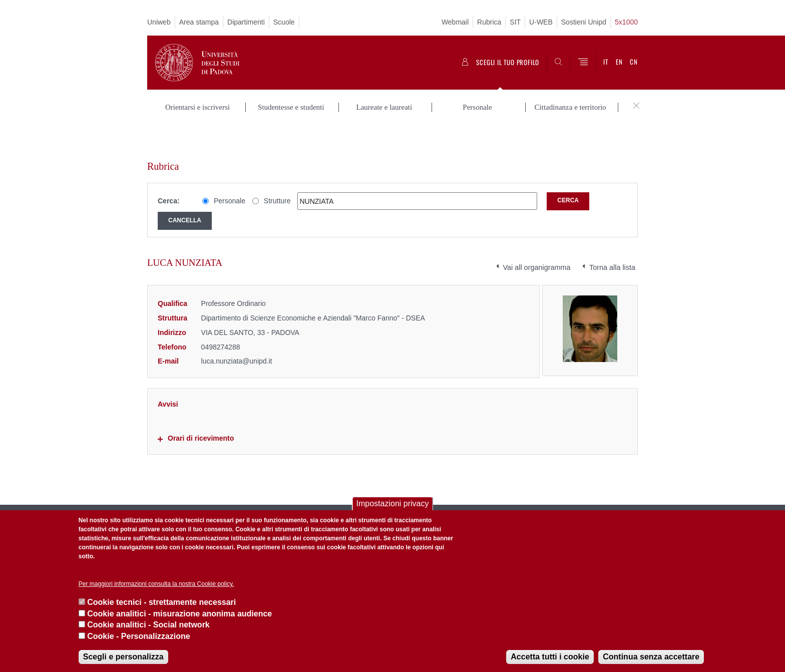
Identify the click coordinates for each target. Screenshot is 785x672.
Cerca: (169, 170)
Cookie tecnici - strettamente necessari (161, 602)
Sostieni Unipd (584, 22)
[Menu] (583, 63)
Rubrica (489, 22)
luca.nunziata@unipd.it (237, 330)
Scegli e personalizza (123, 657)
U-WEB (541, 22)
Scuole (284, 22)
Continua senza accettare (651, 657)
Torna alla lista (612, 237)
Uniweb (159, 22)
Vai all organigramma (537, 237)
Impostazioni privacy (393, 503)
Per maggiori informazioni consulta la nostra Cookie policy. (156, 584)
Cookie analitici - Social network (148, 625)
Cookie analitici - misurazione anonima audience (179, 614)
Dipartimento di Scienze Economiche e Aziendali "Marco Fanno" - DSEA (313, 287)
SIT (515, 22)
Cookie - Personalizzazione (138, 636)
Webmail (455, 22)
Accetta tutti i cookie (550, 657)
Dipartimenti (246, 22)
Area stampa (199, 22)
